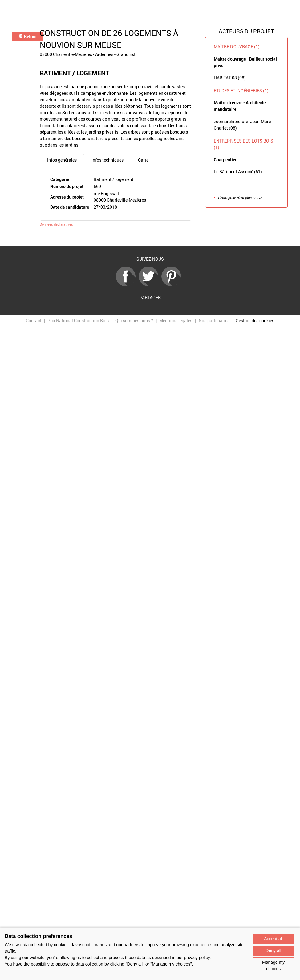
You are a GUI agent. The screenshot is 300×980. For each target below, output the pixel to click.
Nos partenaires (214, 321)
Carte (143, 160)
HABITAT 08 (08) (230, 78)
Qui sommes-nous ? (134, 321)
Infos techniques (107, 160)
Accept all (273, 939)
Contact (34, 321)
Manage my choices (273, 965)
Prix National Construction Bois (78, 321)
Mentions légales (176, 321)
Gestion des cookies (255, 321)
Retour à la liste (150, 237)
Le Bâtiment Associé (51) (238, 172)
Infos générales (62, 160)
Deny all (273, 950)
